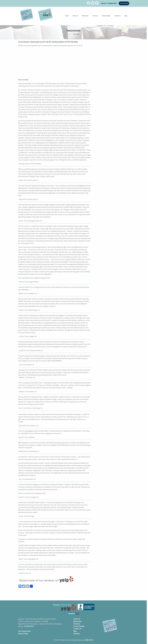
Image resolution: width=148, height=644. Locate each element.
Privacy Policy (23, 634)
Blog (126, 16)
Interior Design (106, 16)
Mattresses (85, 16)
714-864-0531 (29, 626)
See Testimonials (24, 631)
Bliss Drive (89, 640)
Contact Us (117, 16)
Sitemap (76, 634)
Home (67, 16)
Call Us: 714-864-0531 (109, 3)
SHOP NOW (124, 3)
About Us (75, 16)
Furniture (95, 16)
